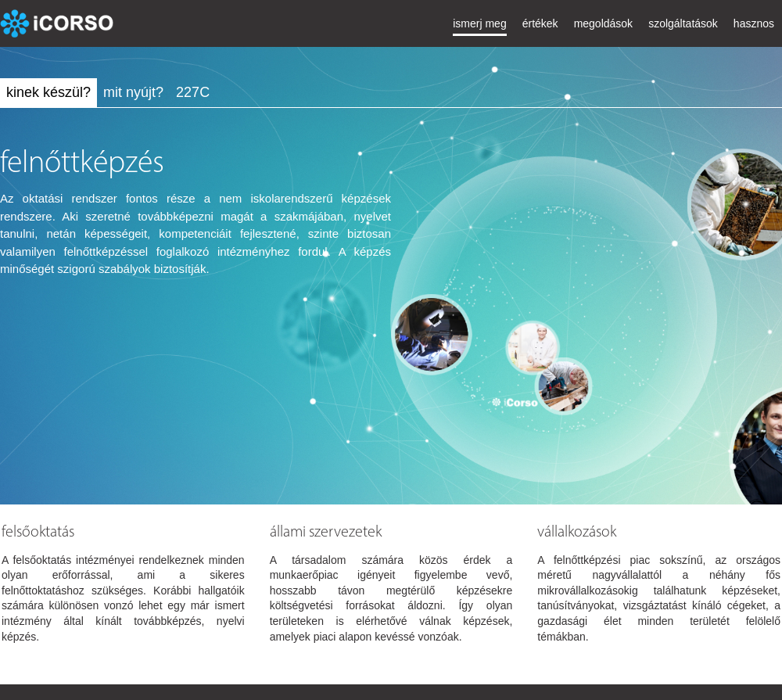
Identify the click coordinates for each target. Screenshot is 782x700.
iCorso (59, 23)
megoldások (604, 23)
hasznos (754, 23)
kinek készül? (48, 92)
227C (193, 92)
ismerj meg (479, 23)
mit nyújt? (133, 92)
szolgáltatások (683, 23)
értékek (540, 23)
